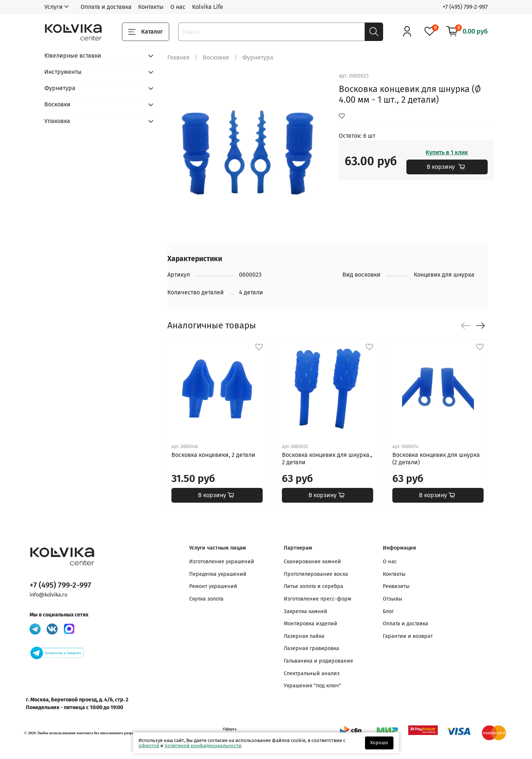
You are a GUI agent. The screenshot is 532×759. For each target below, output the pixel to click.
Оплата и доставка (106, 7)
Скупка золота (206, 599)
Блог (388, 611)
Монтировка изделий (311, 624)
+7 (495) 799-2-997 (465, 7)
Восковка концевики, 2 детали (213, 455)
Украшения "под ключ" (312, 686)
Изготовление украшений (222, 562)
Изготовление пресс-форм (318, 599)
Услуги (54, 7)
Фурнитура (258, 57)
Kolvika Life (208, 7)
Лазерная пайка (304, 636)
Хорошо (379, 743)
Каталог (146, 32)
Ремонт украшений (213, 586)
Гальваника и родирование (318, 661)
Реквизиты (396, 586)
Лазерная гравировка (311, 648)
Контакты (151, 7)
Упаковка (57, 121)
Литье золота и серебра (313, 586)
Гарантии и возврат (408, 636)
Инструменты (63, 72)
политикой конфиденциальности (203, 746)
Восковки (216, 57)
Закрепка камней (306, 611)
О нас (178, 7)
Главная (178, 57)
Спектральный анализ (312, 673)
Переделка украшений (218, 574)
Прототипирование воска (316, 574)
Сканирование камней (312, 562)
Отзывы (393, 599)
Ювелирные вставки (73, 56)
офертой (149, 746)
